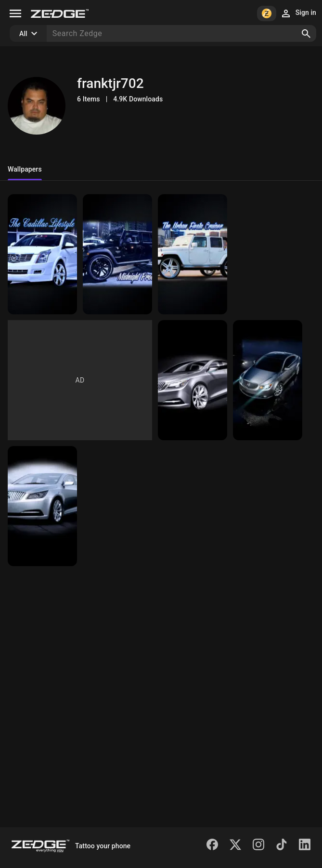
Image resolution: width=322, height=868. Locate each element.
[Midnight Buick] (268, 380)
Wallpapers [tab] (25, 169)
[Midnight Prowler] (117, 254)
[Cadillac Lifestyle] (42, 254)
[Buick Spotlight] (42, 506)
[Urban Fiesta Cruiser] (193, 254)
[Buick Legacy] (193, 380)
